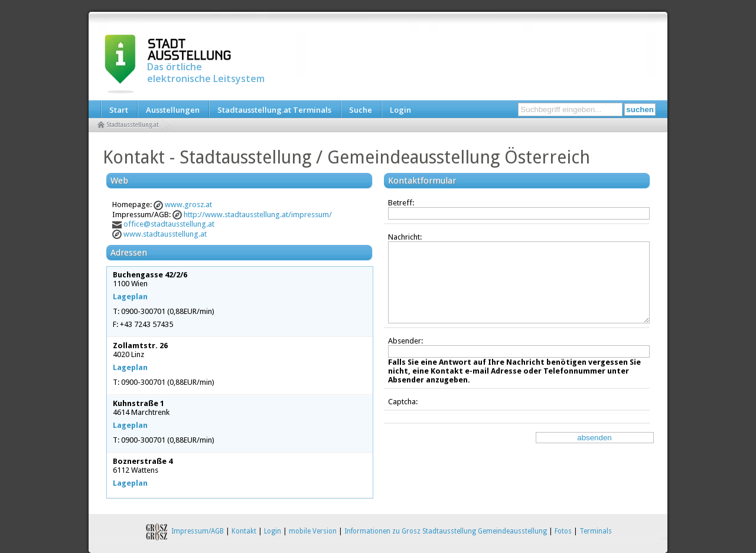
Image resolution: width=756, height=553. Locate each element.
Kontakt (244, 531)
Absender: (405, 341)
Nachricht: (405, 237)
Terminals (596, 531)
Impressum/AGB (198, 531)
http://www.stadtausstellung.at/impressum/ (258, 215)
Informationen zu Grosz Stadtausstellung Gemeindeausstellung (446, 531)
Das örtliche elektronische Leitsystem (206, 73)
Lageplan (130, 297)
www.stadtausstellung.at (165, 234)
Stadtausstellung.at (133, 125)
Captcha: (403, 402)
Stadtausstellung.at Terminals (274, 110)
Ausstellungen (173, 110)
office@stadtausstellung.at (169, 224)
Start (119, 110)
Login (400, 110)
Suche (361, 110)
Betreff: (401, 203)
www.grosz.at (188, 204)
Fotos (563, 531)
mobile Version (313, 531)
